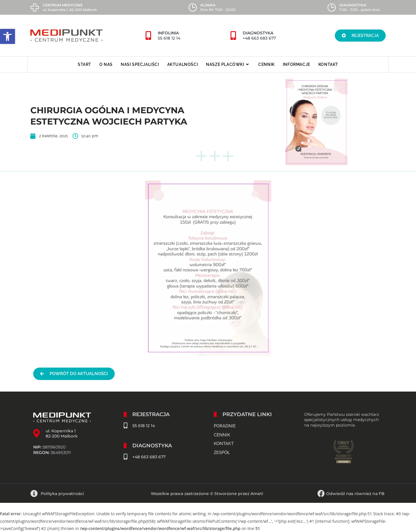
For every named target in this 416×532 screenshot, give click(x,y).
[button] (8, 36)
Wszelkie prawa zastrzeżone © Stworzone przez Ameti (207, 494)
